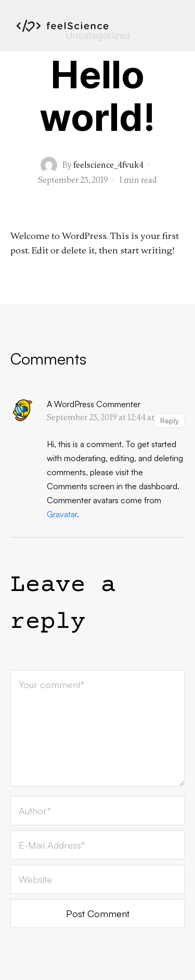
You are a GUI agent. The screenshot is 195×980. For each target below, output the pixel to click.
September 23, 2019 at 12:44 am (103, 418)
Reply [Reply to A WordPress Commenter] (170, 420)
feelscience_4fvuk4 (108, 165)
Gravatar (62, 514)
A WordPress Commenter (94, 404)
